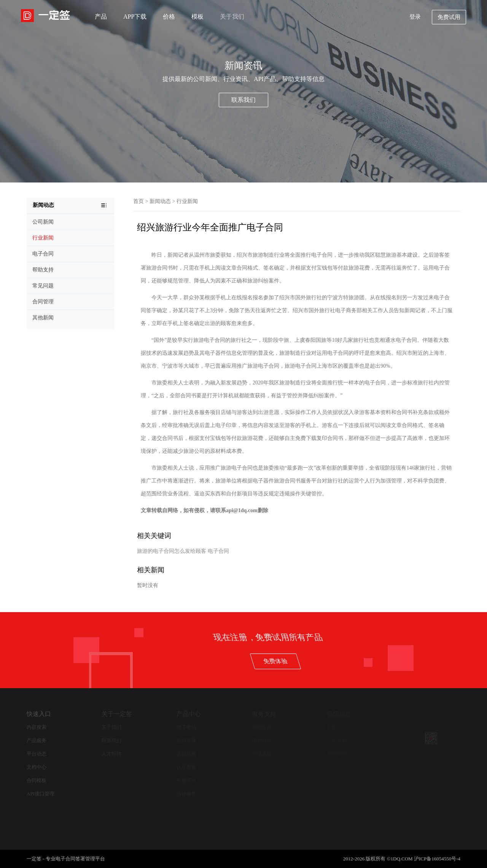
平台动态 (37, 754)
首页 (138, 201)
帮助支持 (262, 727)
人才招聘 (111, 754)
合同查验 (186, 754)
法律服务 (186, 794)
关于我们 (232, 17)
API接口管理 (41, 794)
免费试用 (449, 17)
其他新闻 (337, 754)
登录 (415, 17)
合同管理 (186, 740)
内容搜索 (37, 727)
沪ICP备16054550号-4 (437, 859)
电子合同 (218, 551)
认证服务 (186, 767)
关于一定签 (117, 714)
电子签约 (186, 727)
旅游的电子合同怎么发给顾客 (172, 551)
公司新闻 (337, 740)
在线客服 (262, 754)
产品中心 (189, 714)
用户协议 (262, 740)
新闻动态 (160, 201)
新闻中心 (337, 727)
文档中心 (37, 767)
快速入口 (39, 714)
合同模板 (37, 780)
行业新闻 (187, 201)
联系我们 (243, 100)
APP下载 (135, 17)
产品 (101, 17)
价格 (169, 17)
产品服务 (37, 740)
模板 (197, 17)
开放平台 (186, 780)
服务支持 (264, 714)
